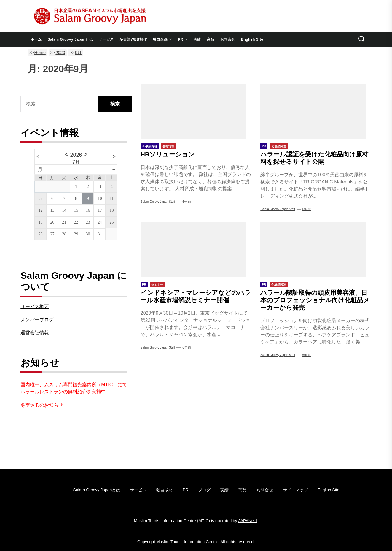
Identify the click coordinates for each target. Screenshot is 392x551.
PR (183, 39)
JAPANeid (248, 521)
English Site (252, 39)
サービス (106, 39)
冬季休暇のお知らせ (42, 405)
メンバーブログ (37, 320)
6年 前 (187, 202)
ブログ (204, 490)
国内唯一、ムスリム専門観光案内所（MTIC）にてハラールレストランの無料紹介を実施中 (74, 388)
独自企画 (162, 39)
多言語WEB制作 (133, 39)
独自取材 (165, 490)
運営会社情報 (35, 333)
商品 (211, 39)
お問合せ (228, 39)
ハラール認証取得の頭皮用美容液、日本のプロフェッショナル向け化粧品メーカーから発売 (315, 300)
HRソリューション (168, 154)
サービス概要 (35, 307)
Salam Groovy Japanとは (70, 39)
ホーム (36, 39)
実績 (197, 39)
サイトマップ (295, 490)
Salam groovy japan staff (158, 202)
